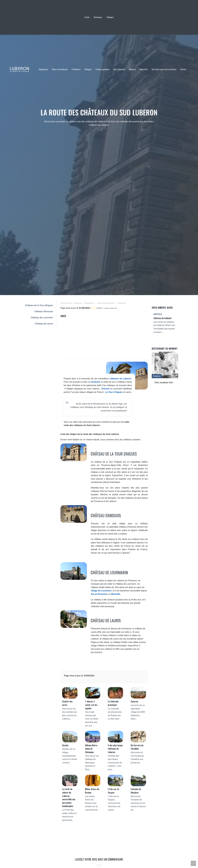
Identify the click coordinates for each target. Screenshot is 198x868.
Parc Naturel (119, 69)
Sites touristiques (60, 69)
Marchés (144, 69)
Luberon (78, 303)
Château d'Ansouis (44, 311)
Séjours (132, 69)
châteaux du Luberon (120, 379)
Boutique (98, 17)
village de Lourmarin (101, 591)
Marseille (116, 594)
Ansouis (105, 389)
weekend (95, 382)
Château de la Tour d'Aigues (39, 305)
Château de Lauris (44, 324)
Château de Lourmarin (42, 317)
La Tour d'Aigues (114, 392)
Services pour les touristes (164, 69)
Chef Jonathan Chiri (164, 383)
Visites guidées (102, 69)
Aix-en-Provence (99, 594)
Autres (183, 69)
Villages (110, 17)
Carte (87, 17)
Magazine (43, 69)
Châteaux (76, 69)
